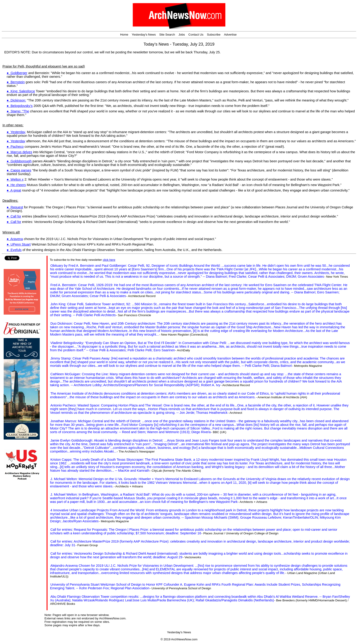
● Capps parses (19, 170)
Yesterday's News (144, 35)
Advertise (230, 35)
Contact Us (196, 35)
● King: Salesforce (21, 91)
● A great (14, 190)
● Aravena (15, 239)
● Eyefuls (14, 250)
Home (124, 35)
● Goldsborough (19, 161)
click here (109, 260)
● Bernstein (16, 82)
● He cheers (16, 185)
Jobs (182, 35)
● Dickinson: (16, 100)
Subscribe (214, 35)
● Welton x (15, 179)
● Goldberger (17, 73)
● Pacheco (15, 147)
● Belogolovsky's (20, 106)
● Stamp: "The (18, 111)
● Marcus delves (19, 152)
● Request (15, 207)
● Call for (14, 216)
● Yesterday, (16, 132)
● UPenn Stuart (19, 244)
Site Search (167, 35)
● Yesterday (16, 141)
